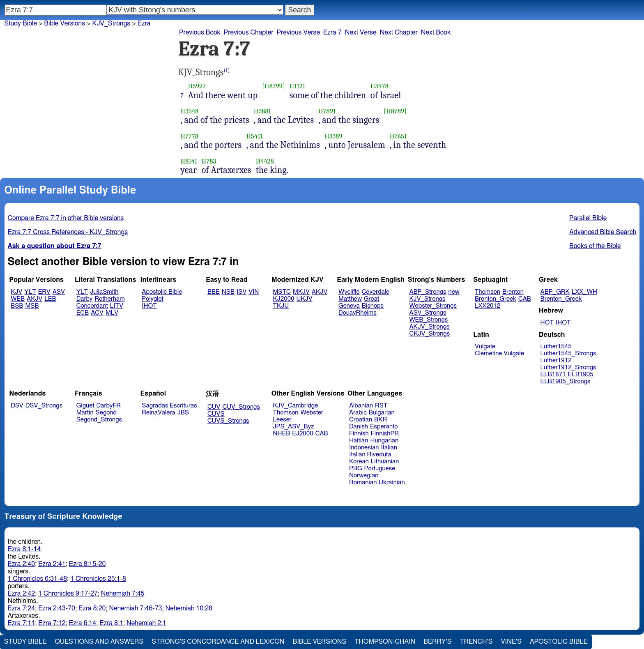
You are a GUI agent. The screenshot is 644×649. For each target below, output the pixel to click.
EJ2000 (302, 434)
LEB (50, 299)
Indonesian (364, 448)
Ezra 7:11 (22, 623)
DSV (17, 406)
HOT (547, 323)
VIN (254, 292)
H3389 (333, 136)
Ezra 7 (332, 32)
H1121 (297, 86)
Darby (85, 299)
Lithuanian (385, 461)
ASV (59, 292)
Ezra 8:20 (92, 608)
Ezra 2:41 (52, 564)
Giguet (85, 406)
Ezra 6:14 (83, 623)
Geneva (349, 306)
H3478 (379, 86)
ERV (44, 292)
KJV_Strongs (111, 23)
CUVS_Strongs (228, 421)
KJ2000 (284, 299)
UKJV (305, 299)
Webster (312, 413)
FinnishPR (385, 434)
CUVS (216, 414)
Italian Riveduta (370, 455)
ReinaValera (158, 413)
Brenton (513, 292)
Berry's (437, 642)
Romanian (363, 482)
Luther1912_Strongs (568, 367)
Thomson (488, 292)
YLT (30, 292)
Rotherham (109, 299)
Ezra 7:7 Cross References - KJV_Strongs (68, 232)
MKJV (301, 292)
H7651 (398, 136)
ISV (241, 292)
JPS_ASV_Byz (294, 427)
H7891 (327, 111)
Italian (389, 448)
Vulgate (485, 346)
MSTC (282, 292)
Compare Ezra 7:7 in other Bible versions (66, 218)
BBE (214, 292)
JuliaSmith (104, 292)
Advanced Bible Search (603, 232)
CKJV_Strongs (429, 334)
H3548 (190, 111)
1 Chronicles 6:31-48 (38, 579)
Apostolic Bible (559, 642)
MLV (112, 313)
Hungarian (385, 441)
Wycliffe (349, 292)
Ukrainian (392, 482)
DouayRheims (358, 313)
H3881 (262, 111)
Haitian (359, 441)
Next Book (436, 32)
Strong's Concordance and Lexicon (218, 642)
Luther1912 (556, 360)
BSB (17, 306)
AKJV (34, 299)
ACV (97, 313)
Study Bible (21, 23)
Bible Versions (64, 23)
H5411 (254, 136)
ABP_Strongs (428, 292)
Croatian (361, 420)
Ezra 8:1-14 (24, 549)
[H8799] (274, 86)
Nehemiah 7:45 (123, 594)
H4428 (265, 161)
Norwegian (364, 475)
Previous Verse (298, 32)
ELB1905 (581, 374)
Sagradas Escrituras (169, 406)
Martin (85, 413)
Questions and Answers (99, 642)
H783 (209, 161)
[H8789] (395, 111)
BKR (381, 420)
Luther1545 (556, 346)
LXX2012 (488, 306)
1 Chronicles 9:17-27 (68, 594)
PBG (356, 468)
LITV (117, 306)
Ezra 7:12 (52, 623)
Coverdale (376, 292)
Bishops (373, 306)
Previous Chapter (249, 32)
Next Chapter (399, 32)
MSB (32, 306)
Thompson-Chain (385, 642)
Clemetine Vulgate (499, 353)
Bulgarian (382, 413)
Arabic (358, 413)
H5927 (197, 86)
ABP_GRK (555, 292)
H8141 (189, 161)
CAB (525, 299)
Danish (359, 427)
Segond (106, 413)
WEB (18, 299)
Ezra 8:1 (111, 623)
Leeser (282, 420)
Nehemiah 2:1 (146, 623)
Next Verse (361, 32)
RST (381, 406)
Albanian (361, 406)
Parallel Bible (588, 218)
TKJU (281, 306)
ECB (83, 313)
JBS (183, 413)
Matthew (350, 299)
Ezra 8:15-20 (87, 564)
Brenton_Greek (496, 299)
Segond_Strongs (99, 420)
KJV (16, 292)
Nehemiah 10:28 (189, 608)
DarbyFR (109, 406)
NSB (228, 292)
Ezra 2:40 (22, 564)
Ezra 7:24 (22, 608)
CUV (214, 407)
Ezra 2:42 (22, 594)
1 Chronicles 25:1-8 (98, 579)
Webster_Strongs (433, 306)
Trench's (476, 642)
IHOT (149, 306)
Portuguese (380, 468)
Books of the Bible (595, 246)
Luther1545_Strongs (568, 353)
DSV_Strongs (44, 406)
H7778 (190, 136)
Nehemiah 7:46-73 (136, 608)
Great (371, 299)
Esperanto (384, 427)
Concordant (92, 306)
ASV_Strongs (428, 313)
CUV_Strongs (241, 407)
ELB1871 (553, 374)
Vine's (511, 642)
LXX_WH (584, 292)
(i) (227, 70)
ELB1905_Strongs (566, 381)
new (454, 292)
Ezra (144, 23)
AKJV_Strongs (429, 327)
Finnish (359, 434)
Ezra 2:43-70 (57, 608)
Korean (359, 461)
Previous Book (200, 32)
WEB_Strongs (428, 320)
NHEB (282, 434)
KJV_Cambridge (296, 406)
